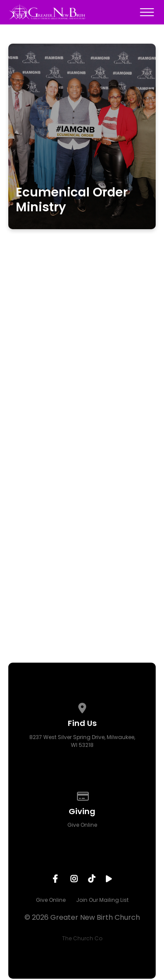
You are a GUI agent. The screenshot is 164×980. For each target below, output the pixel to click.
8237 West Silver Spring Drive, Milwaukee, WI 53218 (82, 741)
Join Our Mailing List (102, 900)
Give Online (82, 825)
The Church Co (82, 938)
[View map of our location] (82, 707)
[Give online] (82, 795)
